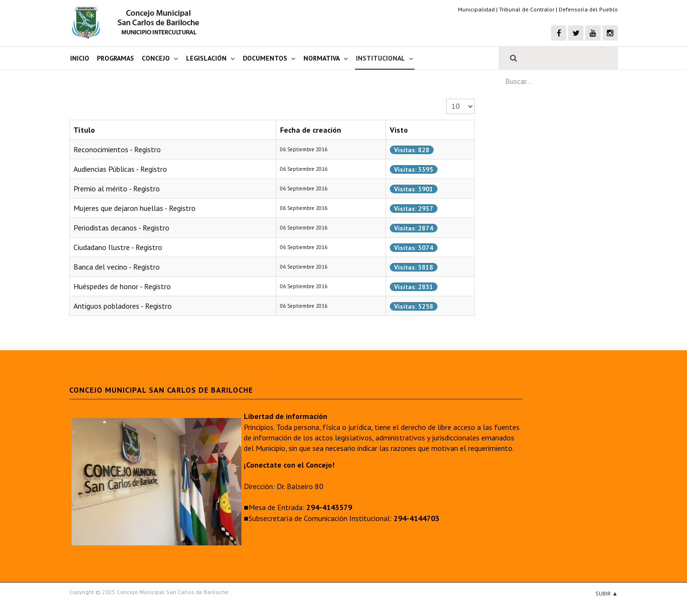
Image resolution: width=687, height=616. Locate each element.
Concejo (156, 58)
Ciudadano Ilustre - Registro (118, 247)
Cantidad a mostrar (446, 99)
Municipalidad (476, 9)
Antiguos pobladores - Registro (123, 306)
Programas (115, 58)
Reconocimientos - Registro (117, 149)
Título (84, 130)
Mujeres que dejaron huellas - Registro (135, 208)
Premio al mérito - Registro (117, 188)
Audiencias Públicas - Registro (120, 169)
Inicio (80, 58)
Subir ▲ (607, 593)
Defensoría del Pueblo (588, 9)
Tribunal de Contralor (527, 9)
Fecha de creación (311, 130)
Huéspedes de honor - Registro (122, 286)
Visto (399, 130)
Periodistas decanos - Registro (121, 228)
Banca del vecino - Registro (117, 267)
